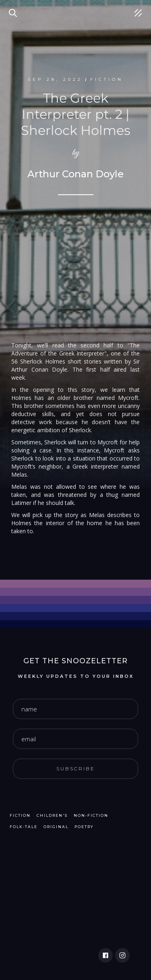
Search (14, 8)
